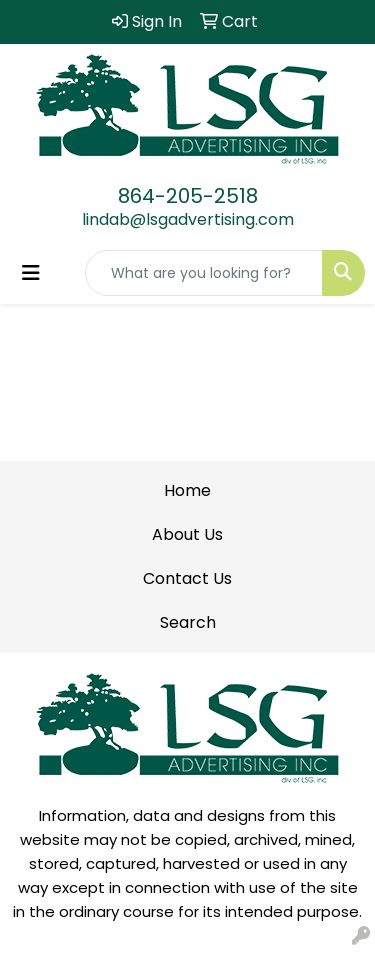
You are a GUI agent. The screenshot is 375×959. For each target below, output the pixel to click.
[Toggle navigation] (31, 273)
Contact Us (187, 578)
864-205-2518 (188, 196)
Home (187, 490)
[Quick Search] (204, 273)
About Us (187, 534)
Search (188, 622)
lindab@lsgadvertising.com (188, 219)
